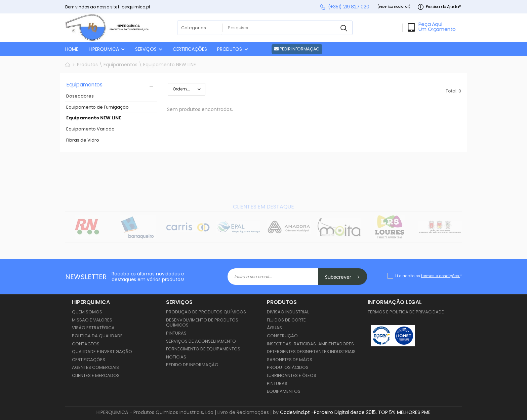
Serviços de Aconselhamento (201, 341)
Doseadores (80, 96)
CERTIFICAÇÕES (190, 49)
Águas (274, 328)
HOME (72, 49)
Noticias (176, 357)
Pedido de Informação (192, 365)
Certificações (89, 360)
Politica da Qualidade (97, 336)
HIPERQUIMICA (104, 49)
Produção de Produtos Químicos (206, 312)
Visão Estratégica (93, 328)
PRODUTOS (229, 49)
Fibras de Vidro (83, 140)
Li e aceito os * (429, 276)
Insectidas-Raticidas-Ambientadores (310, 344)
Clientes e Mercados (96, 375)
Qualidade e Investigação (102, 352)
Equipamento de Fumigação (97, 107)
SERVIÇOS (146, 49)
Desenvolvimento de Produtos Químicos (202, 323)
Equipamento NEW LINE (94, 118)
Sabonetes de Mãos (290, 360)
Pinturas (176, 333)
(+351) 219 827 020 (344, 7)
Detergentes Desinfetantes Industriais (311, 352)
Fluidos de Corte (286, 320)
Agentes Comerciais (95, 367)
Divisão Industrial (288, 312)
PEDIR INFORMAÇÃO (297, 49)
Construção (282, 336)
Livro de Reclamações (243, 412)
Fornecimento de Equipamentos (203, 349)
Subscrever (342, 277)
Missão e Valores (92, 320)
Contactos (86, 344)
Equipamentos (284, 391)
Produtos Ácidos (288, 367)
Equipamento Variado (90, 129)
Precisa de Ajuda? (439, 7)
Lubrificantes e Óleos (292, 375)
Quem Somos (87, 312)
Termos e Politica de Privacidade (406, 312)
